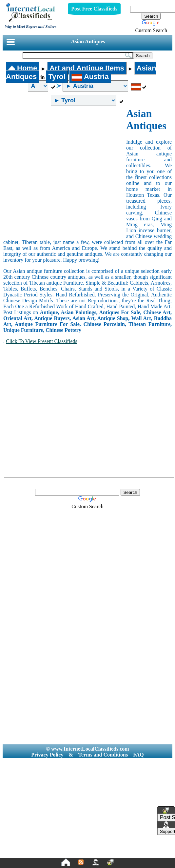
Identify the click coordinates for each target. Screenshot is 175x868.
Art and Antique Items (87, 68)
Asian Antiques (88, 41)
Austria (90, 77)
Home (23, 68)
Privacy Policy (47, 755)
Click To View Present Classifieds (42, 341)
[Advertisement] (61, 172)
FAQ (138, 755)
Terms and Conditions (103, 755)
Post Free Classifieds (94, 9)
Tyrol (57, 77)
